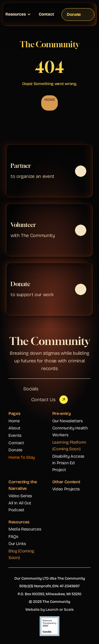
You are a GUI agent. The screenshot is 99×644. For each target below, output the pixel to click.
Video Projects (66, 489)
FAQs (13, 536)
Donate (15, 450)
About (14, 428)
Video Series (20, 496)
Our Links (17, 544)
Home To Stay (22, 457)
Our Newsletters (67, 421)
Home (14, 421)
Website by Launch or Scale (49, 610)
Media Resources (25, 529)
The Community (49, 341)
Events (15, 435)
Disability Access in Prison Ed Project (69, 463)
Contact (46, 14)
